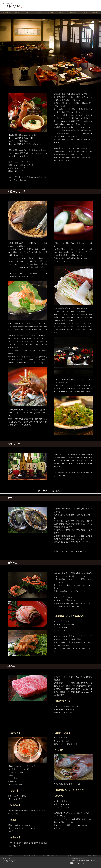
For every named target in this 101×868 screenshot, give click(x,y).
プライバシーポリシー (30, 856)
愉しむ (62, 13)
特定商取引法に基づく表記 (50, 856)
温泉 (39, 13)
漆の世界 (50, 13)
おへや (28, 13)
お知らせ (71, 856)
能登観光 (73, 13)
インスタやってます (91, 856)
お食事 (17, 13)
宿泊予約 (95, 13)
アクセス (84, 13)
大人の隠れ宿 (6, 13)
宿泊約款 (10, 856)
